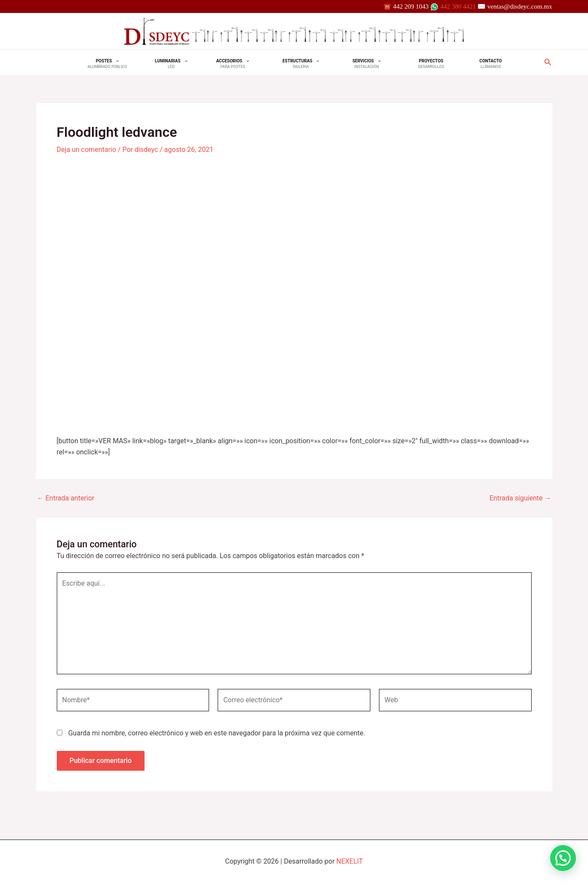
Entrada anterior (66, 498)
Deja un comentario (86, 150)
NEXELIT (350, 861)
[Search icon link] (548, 63)
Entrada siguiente (520, 498)
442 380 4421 (458, 6)
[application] (128, 61)
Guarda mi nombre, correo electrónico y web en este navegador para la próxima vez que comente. (216, 733)
